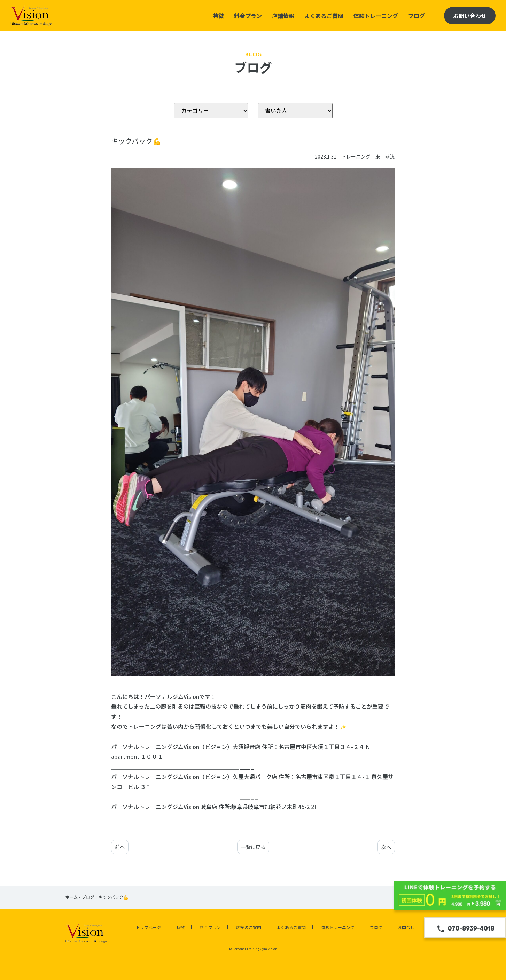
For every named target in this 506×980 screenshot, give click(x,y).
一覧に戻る (253, 847)
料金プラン (248, 16)
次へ (386, 847)
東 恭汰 (385, 156)
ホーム (71, 897)
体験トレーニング (376, 16)
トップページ (148, 927)
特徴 (218, 16)
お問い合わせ (470, 16)
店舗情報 (283, 16)
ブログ (417, 16)
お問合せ (406, 927)
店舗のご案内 (249, 927)
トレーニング (356, 156)
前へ (120, 847)
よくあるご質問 (324, 16)
